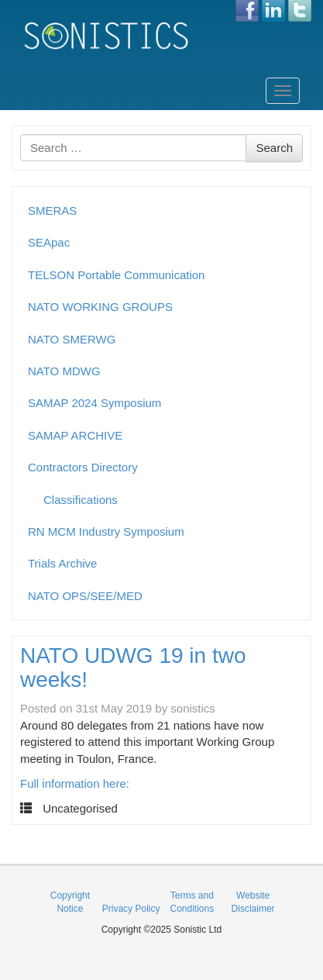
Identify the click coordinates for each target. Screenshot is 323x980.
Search (274, 148)
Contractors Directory (83, 467)
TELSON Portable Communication (116, 275)
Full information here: (75, 783)
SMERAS (52, 210)
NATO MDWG (64, 371)
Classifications (81, 500)
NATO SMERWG (72, 339)
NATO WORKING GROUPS (100, 307)
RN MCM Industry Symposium (106, 531)
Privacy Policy (131, 909)
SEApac (49, 242)
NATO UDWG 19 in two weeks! (133, 668)
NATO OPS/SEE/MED (85, 596)
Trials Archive (62, 563)
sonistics (193, 708)
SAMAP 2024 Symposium (94, 403)
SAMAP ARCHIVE (75, 435)
